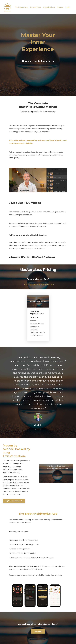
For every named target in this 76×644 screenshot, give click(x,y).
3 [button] (41, 429)
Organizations (49, 7)
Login (68, 7)
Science (60, 7)
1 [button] (35, 429)
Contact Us (38, 631)
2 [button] (38, 429)
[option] (38, 389)
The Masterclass (21, 7)
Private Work (36, 7)
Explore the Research (14, 501)
